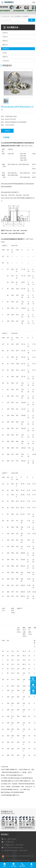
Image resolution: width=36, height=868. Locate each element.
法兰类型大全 (18, 16)
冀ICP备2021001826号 (25, 856)
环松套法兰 (26, 16)
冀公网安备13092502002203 (11, 856)
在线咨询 (7, 131)
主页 (12, 16)
